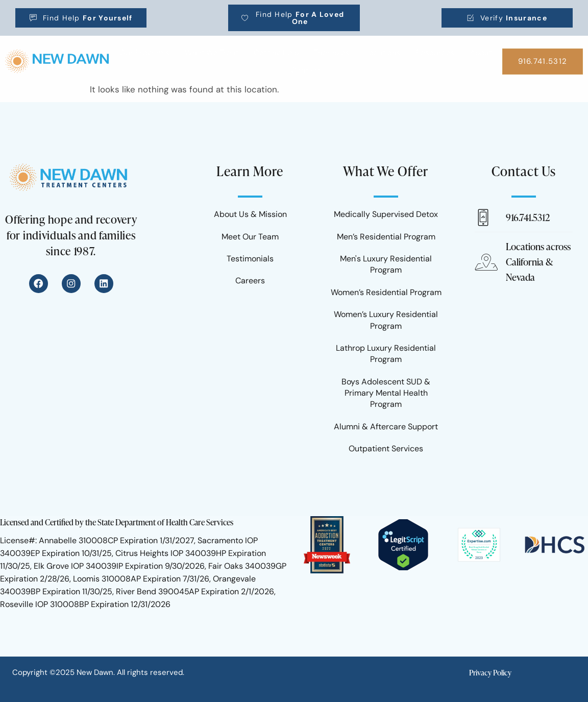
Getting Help (276, 53)
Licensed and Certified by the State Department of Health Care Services (117, 522)
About (481, 53)
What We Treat (212, 53)
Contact (306, 70)
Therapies (332, 53)
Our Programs (144, 53)
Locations (383, 53)
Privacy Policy (490, 673)
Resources (435, 53)
